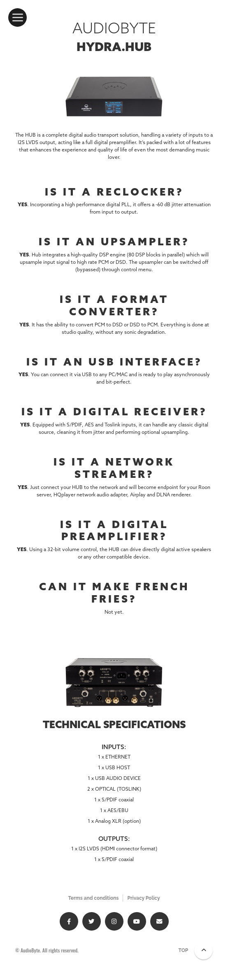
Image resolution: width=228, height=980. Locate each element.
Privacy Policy (143, 898)
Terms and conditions (93, 898)
